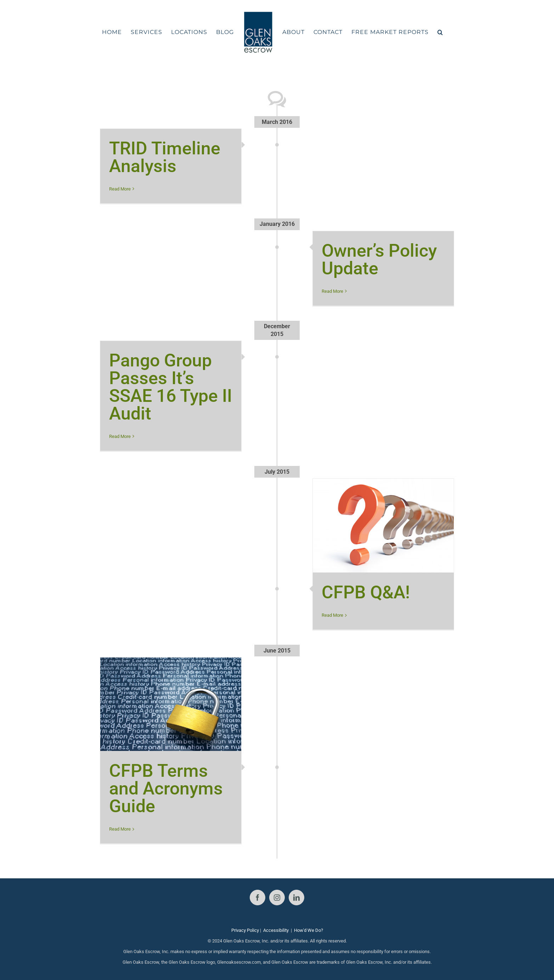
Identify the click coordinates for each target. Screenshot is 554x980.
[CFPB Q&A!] (383, 526)
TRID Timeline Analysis (165, 157)
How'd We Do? (309, 930)
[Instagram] (277, 898)
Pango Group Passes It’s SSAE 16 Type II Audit (171, 387)
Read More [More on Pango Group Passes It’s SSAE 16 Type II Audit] (120, 436)
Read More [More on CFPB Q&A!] (332, 615)
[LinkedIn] (296, 898)
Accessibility (276, 930)
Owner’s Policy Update (379, 260)
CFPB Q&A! (366, 592)
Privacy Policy (245, 930)
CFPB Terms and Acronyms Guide (166, 788)
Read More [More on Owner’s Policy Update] (332, 291)
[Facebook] (258, 898)
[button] (440, 32)
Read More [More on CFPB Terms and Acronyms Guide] (120, 829)
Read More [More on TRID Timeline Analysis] (120, 189)
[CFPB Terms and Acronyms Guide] (171, 704)
